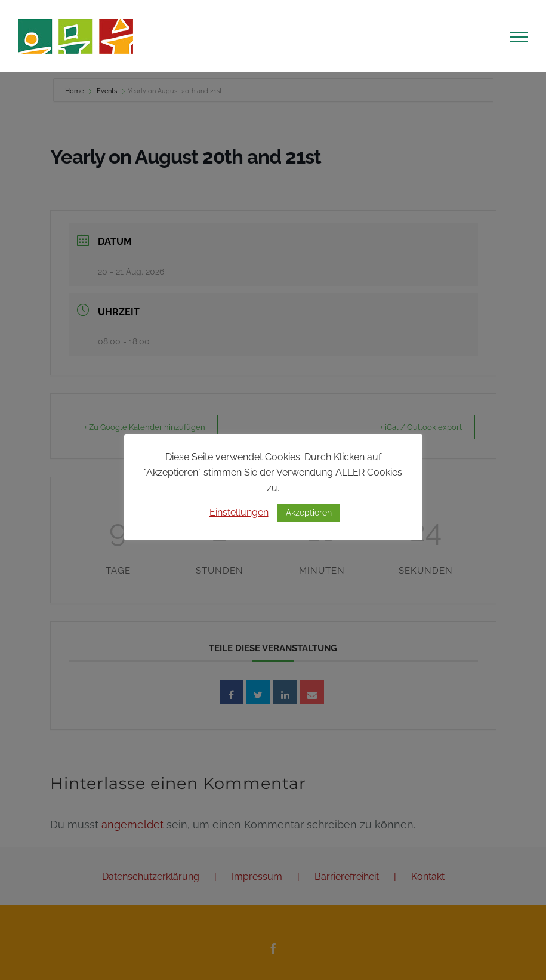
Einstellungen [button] (239, 512)
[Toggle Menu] (519, 37)
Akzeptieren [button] (309, 513)
